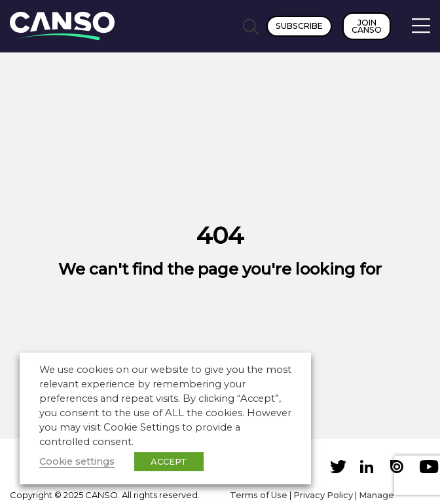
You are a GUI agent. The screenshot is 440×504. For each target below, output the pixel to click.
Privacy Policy (323, 495)
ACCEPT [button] (169, 461)
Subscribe (299, 26)
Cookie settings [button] (77, 461)
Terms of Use (259, 495)
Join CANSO (367, 26)
